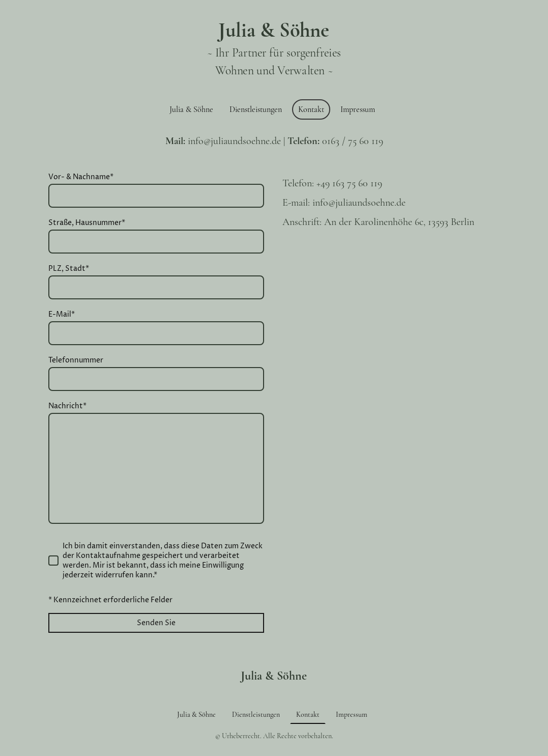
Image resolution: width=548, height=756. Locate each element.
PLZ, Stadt (69, 269)
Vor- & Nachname (81, 177)
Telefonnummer (76, 360)
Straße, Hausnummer (87, 223)
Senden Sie (156, 623)
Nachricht (67, 406)
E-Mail (62, 314)
